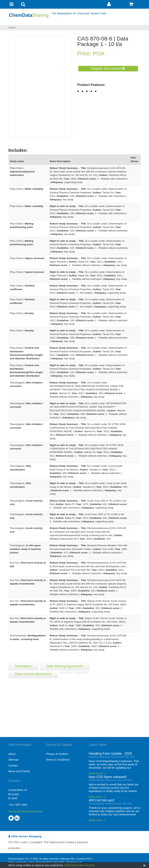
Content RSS (84, 859)
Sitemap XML (68, 859)
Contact (13, 765)
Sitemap (14, 760)
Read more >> (98, 773)
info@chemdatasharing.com (26, 811)
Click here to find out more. (80, 865)
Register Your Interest (108, 69)
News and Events (19, 771)
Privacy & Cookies (57, 754)
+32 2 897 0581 (18, 805)
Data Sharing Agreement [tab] (65, 666)
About (12, 754)
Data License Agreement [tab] (33, 674)
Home (12, 28)
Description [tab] (23, 666)
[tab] (66, 672)
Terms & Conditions (58, 760)
